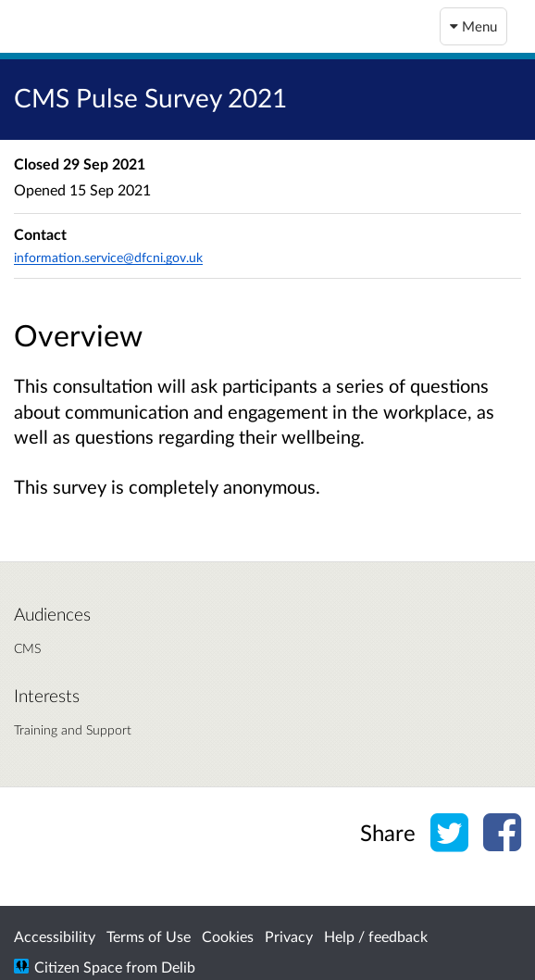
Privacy (289, 936)
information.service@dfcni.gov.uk (108, 257)
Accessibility (55, 936)
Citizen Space (78, 967)
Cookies (228, 936)
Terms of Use (149, 936)
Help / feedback (376, 936)
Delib (178, 967)
